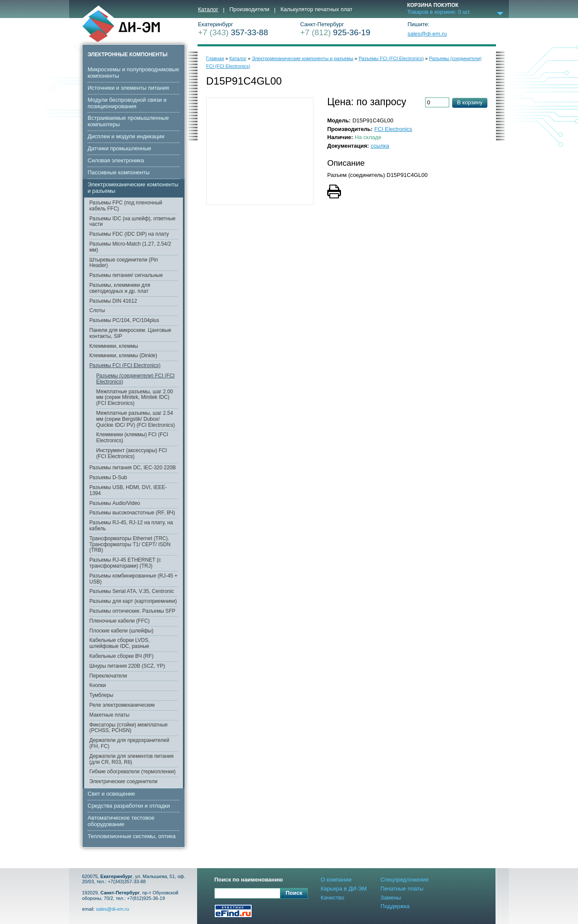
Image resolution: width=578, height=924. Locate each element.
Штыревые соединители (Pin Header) (124, 263)
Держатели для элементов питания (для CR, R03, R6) (131, 759)
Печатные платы (402, 889)
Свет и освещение (111, 794)
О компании (336, 880)
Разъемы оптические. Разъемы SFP (132, 611)
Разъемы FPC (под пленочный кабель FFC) (126, 206)
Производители (249, 9)
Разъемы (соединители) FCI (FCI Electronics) (135, 379)
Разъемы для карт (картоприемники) (133, 601)
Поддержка (395, 906)
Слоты (97, 310)
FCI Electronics (393, 129)
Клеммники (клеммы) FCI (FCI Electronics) (132, 438)
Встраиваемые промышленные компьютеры (128, 121)
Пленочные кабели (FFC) (119, 621)
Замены (391, 898)
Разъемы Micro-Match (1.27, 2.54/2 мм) (130, 247)
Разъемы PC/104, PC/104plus (124, 320)
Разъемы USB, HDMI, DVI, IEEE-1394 (128, 490)
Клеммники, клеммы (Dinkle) (123, 356)
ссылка (380, 146)
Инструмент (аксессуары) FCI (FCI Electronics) (132, 453)
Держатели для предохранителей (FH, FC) (129, 743)
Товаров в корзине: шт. (439, 12)
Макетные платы (109, 715)
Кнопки (98, 685)
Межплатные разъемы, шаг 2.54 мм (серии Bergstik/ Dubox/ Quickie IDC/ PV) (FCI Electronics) (135, 419)
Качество (333, 898)
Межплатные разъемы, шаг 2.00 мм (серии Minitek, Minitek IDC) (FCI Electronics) (135, 398)
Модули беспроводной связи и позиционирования (127, 103)
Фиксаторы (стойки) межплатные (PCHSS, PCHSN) (128, 728)
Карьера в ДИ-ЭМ (344, 889)
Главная (215, 58)
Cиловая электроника (116, 160)
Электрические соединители (123, 781)
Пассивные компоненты (119, 172)
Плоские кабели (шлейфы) (121, 631)
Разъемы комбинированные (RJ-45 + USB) (133, 579)
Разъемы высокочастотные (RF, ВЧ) (132, 513)
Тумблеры (101, 695)
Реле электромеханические (122, 705)
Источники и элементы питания (128, 88)
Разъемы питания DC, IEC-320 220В (133, 468)
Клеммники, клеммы (114, 346)
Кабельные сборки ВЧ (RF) (121, 656)
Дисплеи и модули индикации (126, 136)
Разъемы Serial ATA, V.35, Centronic (132, 591)
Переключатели (108, 676)
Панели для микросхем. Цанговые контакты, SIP (130, 333)
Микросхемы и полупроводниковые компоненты (133, 73)
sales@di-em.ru (427, 34)
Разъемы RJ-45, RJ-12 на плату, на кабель (131, 526)
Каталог (208, 9)
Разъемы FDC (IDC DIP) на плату (129, 234)
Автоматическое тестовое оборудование (121, 821)
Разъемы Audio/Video (115, 503)
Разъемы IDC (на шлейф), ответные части (132, 222)
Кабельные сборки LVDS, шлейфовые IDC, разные (120, 643)
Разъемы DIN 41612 (113, 301)
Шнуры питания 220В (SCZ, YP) (127, 666)
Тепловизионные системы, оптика (132, 836)
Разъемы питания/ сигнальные (126, 275)
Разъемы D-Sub (108, 477)
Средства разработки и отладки (129, 806)
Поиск (294, 893)
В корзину (470, 102)
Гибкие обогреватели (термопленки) (132, 772)
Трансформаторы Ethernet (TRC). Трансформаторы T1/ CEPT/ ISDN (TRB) (130, 544)
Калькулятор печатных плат (316, 9)
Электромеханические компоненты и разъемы (133, 188)
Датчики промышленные (119, 148)
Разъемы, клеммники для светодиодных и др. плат (120, 288)
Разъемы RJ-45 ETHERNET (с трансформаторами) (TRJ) (125, 563)
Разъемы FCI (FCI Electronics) (125, 365)
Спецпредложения (405, 880)
